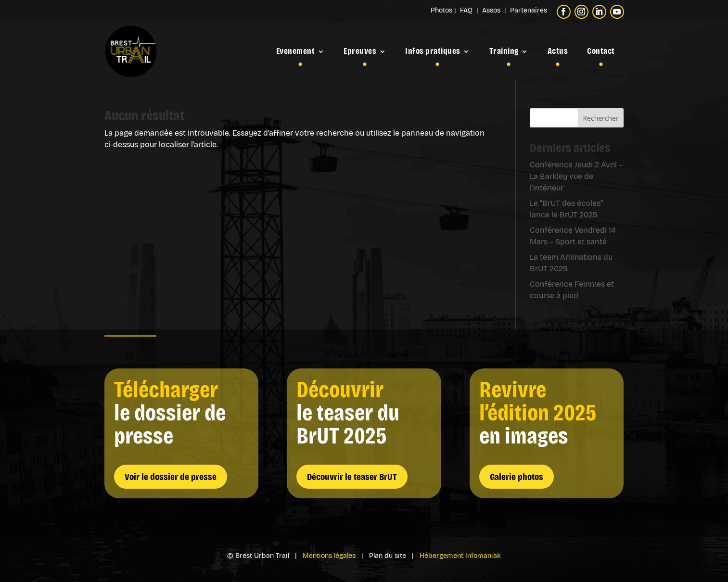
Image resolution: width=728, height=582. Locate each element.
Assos (493, 10)
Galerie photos (517, 477)
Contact (601, 51)
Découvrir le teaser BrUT (352, 477)
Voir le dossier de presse (171, 477)
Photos (441, 10)
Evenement (296, 51)
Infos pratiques (433, 51)
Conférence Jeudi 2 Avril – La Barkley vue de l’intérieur (576, 176)
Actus (558, 51)
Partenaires (529, 10)
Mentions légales (329, 556)
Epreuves (360, 51)
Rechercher (600, 118)
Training (504, 51)
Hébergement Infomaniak (460, 556)
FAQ (467, 10)
